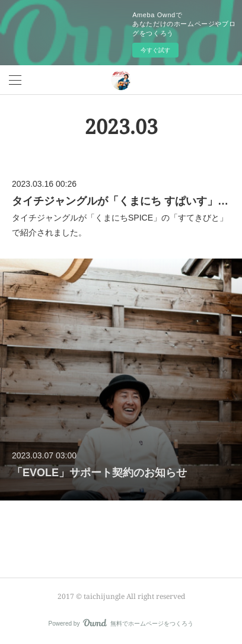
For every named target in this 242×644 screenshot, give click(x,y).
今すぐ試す (155, 50)
